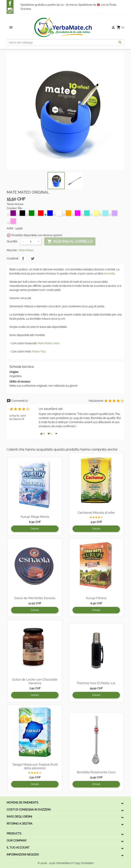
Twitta (33, 259)
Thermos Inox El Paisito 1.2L (96, 683)
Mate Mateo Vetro (49, 343)
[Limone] (94, 214)
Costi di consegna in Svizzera (29, 810)
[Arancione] (67, 214)
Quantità (12, 241)
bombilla (109, 274)
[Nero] (20, 214)
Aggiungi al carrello (70, 241)
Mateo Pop (39, 351)
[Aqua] (103, 214)
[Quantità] (31, 241)
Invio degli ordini (19, 817)
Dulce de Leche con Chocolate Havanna (35, 681)
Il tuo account (18, 848)
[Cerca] (65, 42)
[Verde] (30, 214)
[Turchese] (85, 214)
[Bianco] (57, 214)
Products (14, 834)
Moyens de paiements (23, 803)
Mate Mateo (26, 250)
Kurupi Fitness (96, 598)
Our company (17, 841)
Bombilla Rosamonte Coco (96, 772)
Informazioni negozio (23, 855)
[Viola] (11, 214)
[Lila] (113, 214)
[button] (42, 434)
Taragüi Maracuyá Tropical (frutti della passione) (35, 766)
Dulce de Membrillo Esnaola (35, 598)
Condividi (23, 259)
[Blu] (48, 214)
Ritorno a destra (20, 824)
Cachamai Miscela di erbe (96, 513)
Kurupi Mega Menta (35, 517)
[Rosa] (11, 222)
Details (35, 529)
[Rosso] (39, 214)
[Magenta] (76, 214)
